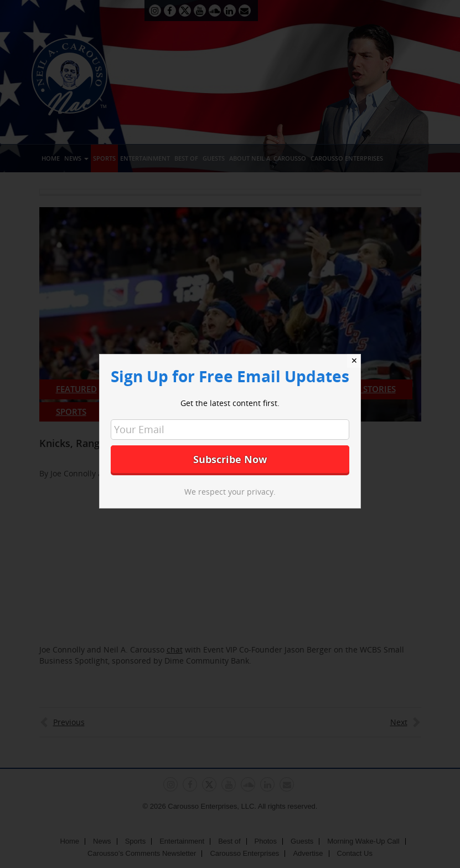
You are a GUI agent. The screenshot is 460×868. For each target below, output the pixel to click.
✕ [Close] (354, 361)
